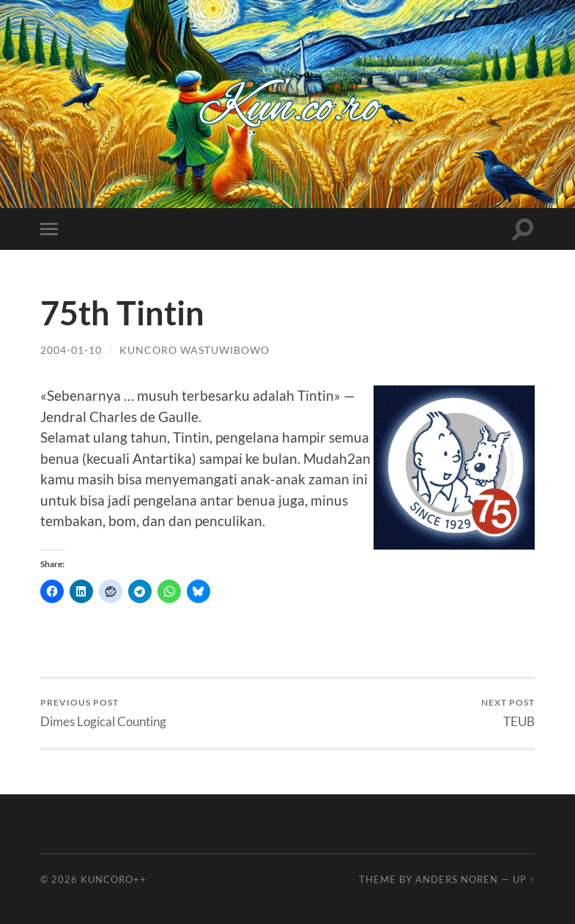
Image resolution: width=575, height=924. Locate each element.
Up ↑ (524, 879)
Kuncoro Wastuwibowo (194, 350)
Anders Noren (457, 879)
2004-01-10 (71, 350)
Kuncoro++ (114, 879)
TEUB (508, 713)
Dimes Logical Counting (103, 713)
